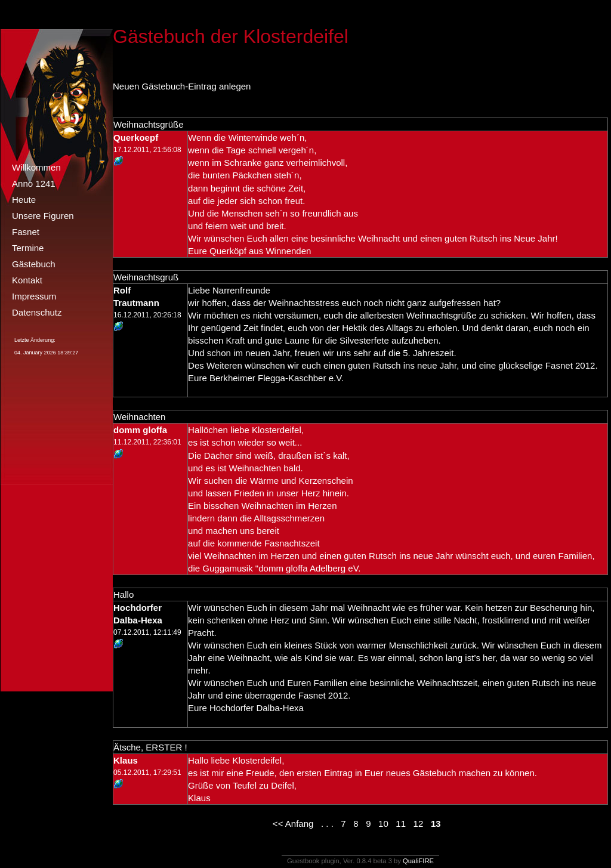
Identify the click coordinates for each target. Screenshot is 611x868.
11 (401, 824)
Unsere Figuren (43, 216)
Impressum (34, 296)
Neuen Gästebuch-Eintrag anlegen (182, 86)
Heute (24, 200)
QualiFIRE (418, 861)
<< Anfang (293, 824)
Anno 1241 (34, 183)
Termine (28, 248)
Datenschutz (37, 312)
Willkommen (36, 167)
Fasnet (26, 232)
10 (383, 824)
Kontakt (27, 280)
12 (419, 824)
